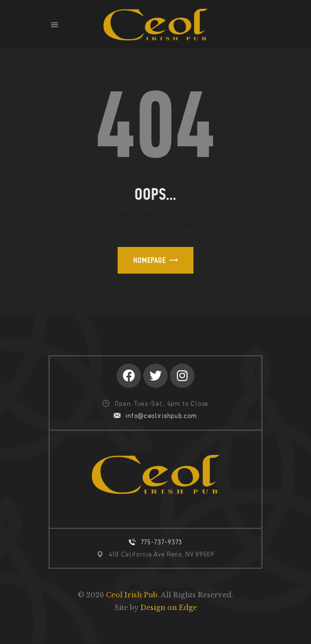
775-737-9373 (162, 542)
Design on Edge (169, 608)
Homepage (149, 260)
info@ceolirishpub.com (161, 416)
